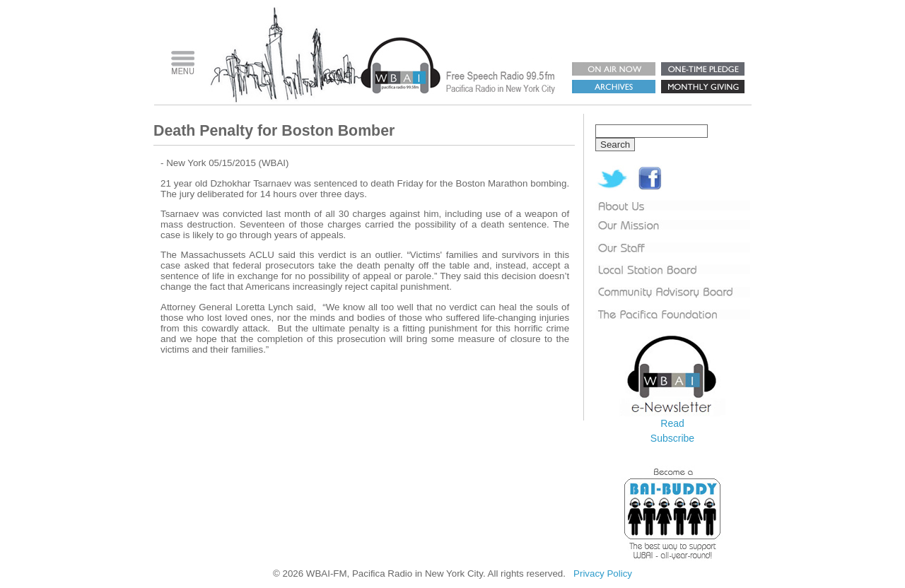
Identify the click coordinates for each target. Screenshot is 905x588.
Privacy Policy (603, 574)
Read (672, 423)
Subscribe (672, 438)
